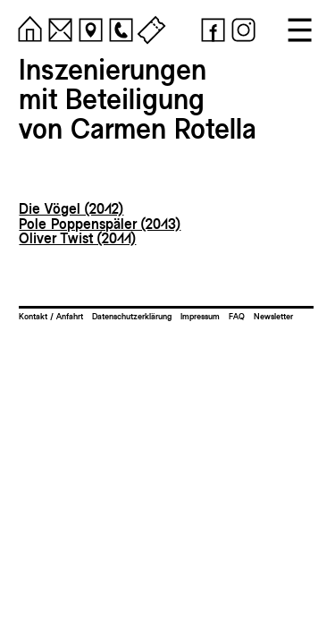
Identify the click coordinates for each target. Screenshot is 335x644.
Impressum (200, 316)
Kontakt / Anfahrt (51, 316)
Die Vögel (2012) (71, 209)
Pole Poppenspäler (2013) (100, 224)
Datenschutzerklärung (132, 316)
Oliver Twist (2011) (77, 238)
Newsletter (273, 316)
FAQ (237, 316)
